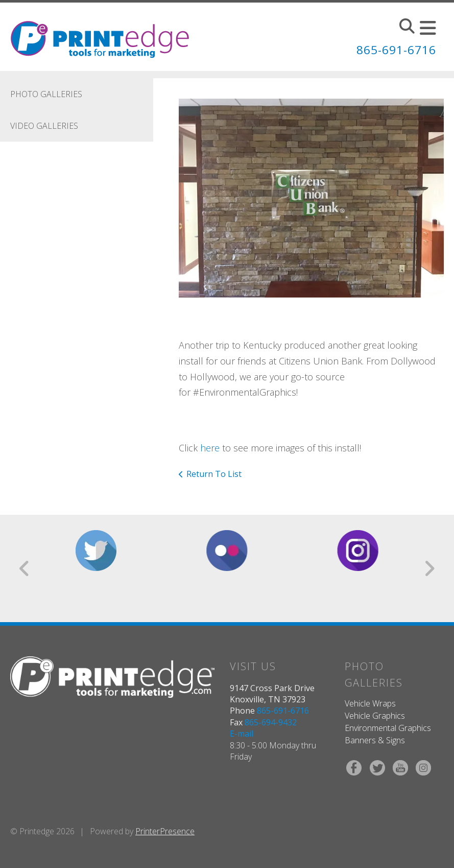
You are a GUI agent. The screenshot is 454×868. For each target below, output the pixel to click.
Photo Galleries (46, 94)
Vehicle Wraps (370, 703)
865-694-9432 (271, 722)
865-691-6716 (393, 49)
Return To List (214, 474)
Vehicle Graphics (375, 716)
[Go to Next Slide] (429, 568)
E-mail (242, 734)
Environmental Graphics (388, 728)
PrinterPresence (165, 831)
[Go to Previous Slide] (25, 568)
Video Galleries (44, 126)
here (210, 448)
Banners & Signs (375, 740)
